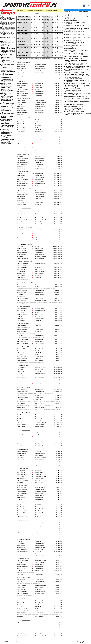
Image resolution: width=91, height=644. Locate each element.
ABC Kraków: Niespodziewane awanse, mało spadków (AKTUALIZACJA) (78, 94)
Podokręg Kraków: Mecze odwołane (75, 41)
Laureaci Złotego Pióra (7, 66)
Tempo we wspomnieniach (7, 61)
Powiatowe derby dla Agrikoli (73, 90)
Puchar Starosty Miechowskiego (74, 105)
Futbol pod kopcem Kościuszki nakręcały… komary (77, 17)
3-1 (32, 222)
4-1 (32, 109)
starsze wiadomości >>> (70, 118)
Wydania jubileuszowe (7, 101)
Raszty (85, 642)
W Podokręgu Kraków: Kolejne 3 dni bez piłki (78, 85)
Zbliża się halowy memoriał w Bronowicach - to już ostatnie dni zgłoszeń (78, 76)
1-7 (32, 461)
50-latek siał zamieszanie (72, 27)
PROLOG (8, 43)
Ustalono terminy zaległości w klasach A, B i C (78, 83)
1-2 (32, 93)
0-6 (32, 74)
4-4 (32, 351)
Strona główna (20, 11)
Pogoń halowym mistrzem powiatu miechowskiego (75, 46)
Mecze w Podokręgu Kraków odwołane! (76, 87)
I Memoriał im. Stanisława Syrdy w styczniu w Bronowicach (78, 81)
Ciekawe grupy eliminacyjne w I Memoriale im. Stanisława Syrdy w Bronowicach (78, 67)
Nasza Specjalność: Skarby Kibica (7, 95)
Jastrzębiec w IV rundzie (72, 92)
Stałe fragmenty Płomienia (72, 19)
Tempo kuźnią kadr (7, 90)
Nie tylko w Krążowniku (8, 126)
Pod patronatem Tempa (8, 116)
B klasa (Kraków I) (55, 11)
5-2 (32, 68)
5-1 (32, 183)
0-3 (32, 264)
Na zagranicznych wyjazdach (8, 85)
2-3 (32, 120)
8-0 (32, 415)
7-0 (32, 229)
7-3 (32, 197)
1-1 (32, 66)
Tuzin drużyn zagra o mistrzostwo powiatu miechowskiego (77, 51)
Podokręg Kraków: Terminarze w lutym (76, 63)
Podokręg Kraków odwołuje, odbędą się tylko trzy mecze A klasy (78, 38)
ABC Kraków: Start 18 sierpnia (74, 115)
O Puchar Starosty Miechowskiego (75, 112)
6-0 (32, 85)
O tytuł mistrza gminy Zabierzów (74, 108)
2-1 (32, 83)
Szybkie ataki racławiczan (72, 21)
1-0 (32, 103)
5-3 (32, 111)
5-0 (32, 353)
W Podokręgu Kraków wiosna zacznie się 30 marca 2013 (78, 70)
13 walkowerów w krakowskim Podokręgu (77, 74)
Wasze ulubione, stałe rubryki (7, 110)
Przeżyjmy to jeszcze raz (8, 51)
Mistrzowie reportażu (8, 76)
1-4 (32, 496)
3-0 (32, 112)
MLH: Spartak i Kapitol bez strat (74, 58)
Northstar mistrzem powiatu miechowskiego (77, 98)
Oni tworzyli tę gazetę (7, 143)
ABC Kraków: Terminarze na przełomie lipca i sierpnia (78, 102)
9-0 (32, 455)
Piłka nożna (31, 11)
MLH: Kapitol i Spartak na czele (74, 65)
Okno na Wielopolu (8, 121)
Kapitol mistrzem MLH (71, 49)
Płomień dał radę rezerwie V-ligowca (75, 25)
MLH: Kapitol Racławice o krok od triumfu (77, 57)
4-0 (32, 396)
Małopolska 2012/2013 (42, 11)
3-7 (32, 250)
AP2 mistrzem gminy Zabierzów (74, 106)
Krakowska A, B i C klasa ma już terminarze (77, 44)
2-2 (32, 64)
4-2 (32, 191)
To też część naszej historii (8, 137)
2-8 (32, 95)
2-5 (32, 162)
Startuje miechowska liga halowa (74, 79)
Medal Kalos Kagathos (8, 105)
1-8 (32, 164)
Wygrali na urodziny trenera (73, 89)
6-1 (32, 203)
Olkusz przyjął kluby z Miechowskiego (76, 110)
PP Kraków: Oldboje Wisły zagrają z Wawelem (78, 113)
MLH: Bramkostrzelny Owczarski (74, 53)
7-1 (32, 383)
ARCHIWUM (25, 11)
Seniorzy (49, 11)
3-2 (32, 87)
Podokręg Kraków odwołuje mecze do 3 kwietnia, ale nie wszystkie (76, 35)
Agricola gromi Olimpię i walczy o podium (77, 11)
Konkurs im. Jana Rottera (8, 80)
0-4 (32, 332)
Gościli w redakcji (7, 132)
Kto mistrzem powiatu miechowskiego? (76, 100)
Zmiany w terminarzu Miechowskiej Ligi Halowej (76, 61)
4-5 (32, 193)
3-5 (32, 373)
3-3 (32, 101)
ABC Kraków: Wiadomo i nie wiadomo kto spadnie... (77, 14)
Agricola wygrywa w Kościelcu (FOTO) (76, 97)
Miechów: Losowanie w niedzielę (74, 55)
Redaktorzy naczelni (7, 56)
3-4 (32, 185)
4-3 (32, 147)
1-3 (32, 105)
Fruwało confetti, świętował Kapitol (75, 42)
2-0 (32, 218)
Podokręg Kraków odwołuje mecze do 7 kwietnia (76, 32)
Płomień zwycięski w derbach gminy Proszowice (75, 23)
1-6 (32, 89)
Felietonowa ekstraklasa (8, 71)
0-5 (32, 442)
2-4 (32, 126)
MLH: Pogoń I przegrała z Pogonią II (75, 72)
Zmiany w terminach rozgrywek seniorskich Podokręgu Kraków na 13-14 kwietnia (77, 29)
